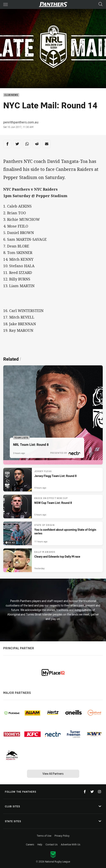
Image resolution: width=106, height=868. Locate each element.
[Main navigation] (6, 4)
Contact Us (52, 844)
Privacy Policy (62, 836)
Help (40, 844)
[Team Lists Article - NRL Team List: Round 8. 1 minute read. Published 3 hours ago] (53, 415)
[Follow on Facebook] (85, 792)
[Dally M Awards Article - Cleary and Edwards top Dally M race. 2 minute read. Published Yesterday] (53, 560)
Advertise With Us (71, 844)
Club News (11, 95)
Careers (30, 844)
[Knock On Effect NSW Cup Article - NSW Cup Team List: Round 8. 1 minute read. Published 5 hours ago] (53, 507)
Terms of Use (44, 836)
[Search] (100, 4)
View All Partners (53, 774)
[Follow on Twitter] (92, 792)
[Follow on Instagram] (99, 792)
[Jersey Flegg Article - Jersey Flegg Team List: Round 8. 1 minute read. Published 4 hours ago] (53, 480)
